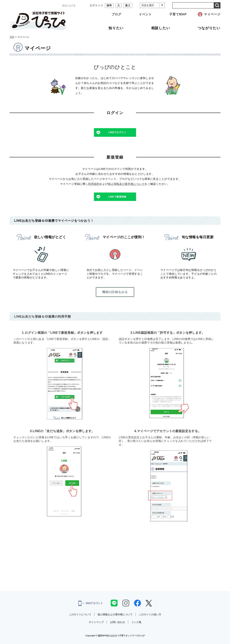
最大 (128, 5)
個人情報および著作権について (115, 614)
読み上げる (69, 5)
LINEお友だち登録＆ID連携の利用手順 (43, 317)
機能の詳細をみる (115, 292)
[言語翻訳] (152, 5)
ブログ (116, 14)
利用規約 (94, 184)
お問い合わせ (118, 622)
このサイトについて (78, 614)
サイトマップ (95, 622)
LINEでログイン (117, 132)
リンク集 (137, 622)
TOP (12, 37)
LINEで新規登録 (117, 197)
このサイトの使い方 (152, 614)
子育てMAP (178, 14)
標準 (109, 5)
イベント (145, 14)
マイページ (212, 14)
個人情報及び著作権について (126, 184)
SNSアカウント (91, 603)
